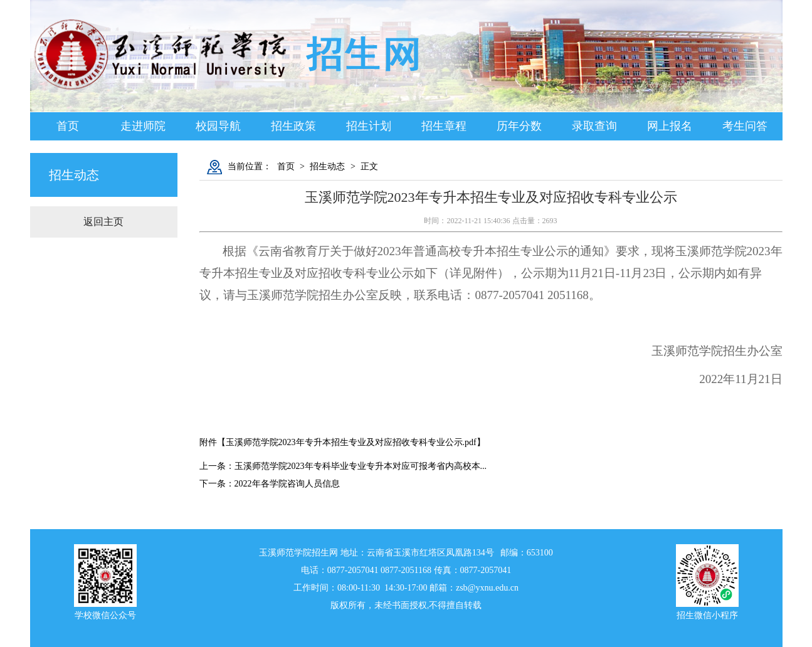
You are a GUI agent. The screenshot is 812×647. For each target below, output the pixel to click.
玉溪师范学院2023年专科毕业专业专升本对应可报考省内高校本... (361, 466)
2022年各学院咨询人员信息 (287, 484)
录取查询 (594, 126)
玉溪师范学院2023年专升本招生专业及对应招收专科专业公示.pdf (351, 442)
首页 (68, 126)
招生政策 (293, 126)
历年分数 (519, 126)
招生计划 (369, 126)
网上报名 (670, 126)
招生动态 (327, 166)
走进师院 (143, 126)
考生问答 (745, 126)
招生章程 (444, 126)
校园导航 (218, 126)
